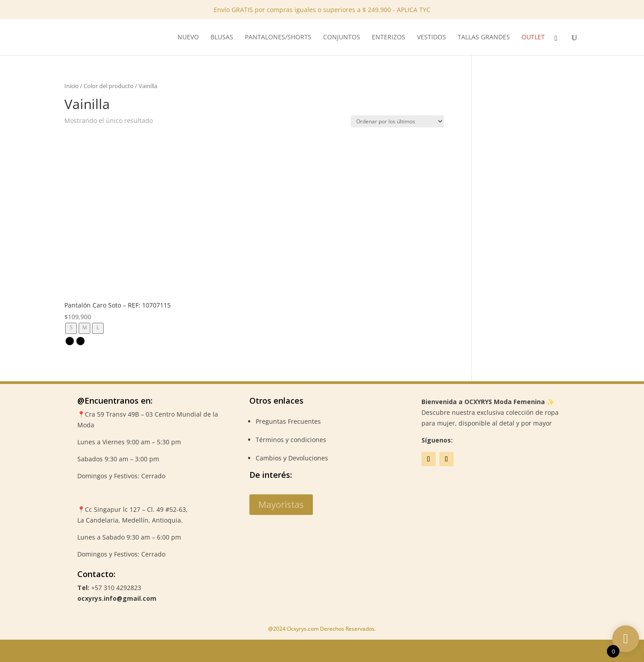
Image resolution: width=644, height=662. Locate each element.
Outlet (533, 38)
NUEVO (188, 38)
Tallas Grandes (484, 38)
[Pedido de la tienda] (397, 121)
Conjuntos (342, 38)
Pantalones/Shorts (278, 38)
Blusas (222, 38)
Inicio (72, 86)
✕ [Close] (634, 28)
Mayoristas (281, 504)
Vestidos (431, 38)
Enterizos (389, 38)
